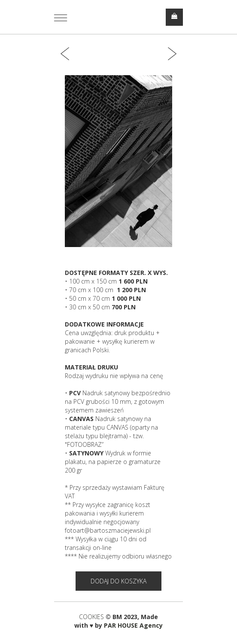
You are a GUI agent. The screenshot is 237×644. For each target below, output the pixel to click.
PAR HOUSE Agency (133, 625)
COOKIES (92, 617)
